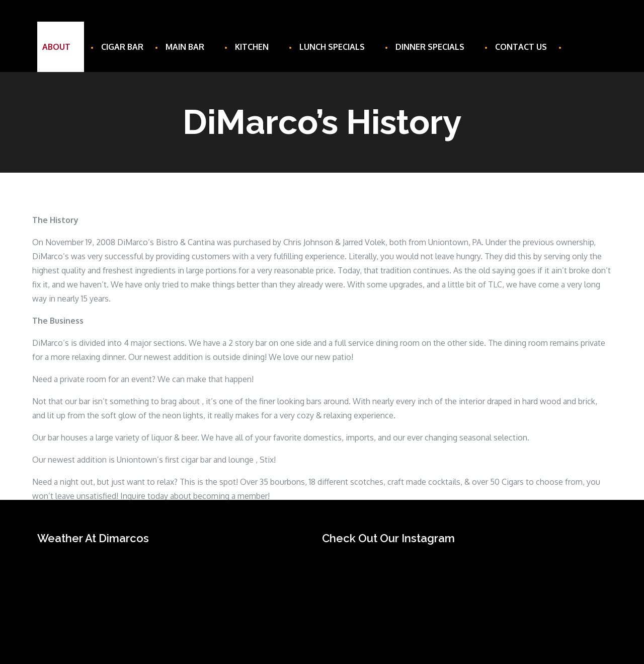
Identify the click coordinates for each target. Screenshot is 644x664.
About (61, 47)
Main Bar (189, 47)
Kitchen (256, 47)
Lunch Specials (336, 47)
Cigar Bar (122, 47)
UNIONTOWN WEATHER (170, 591)
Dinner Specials (434, 47)
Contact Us (521, 47)
